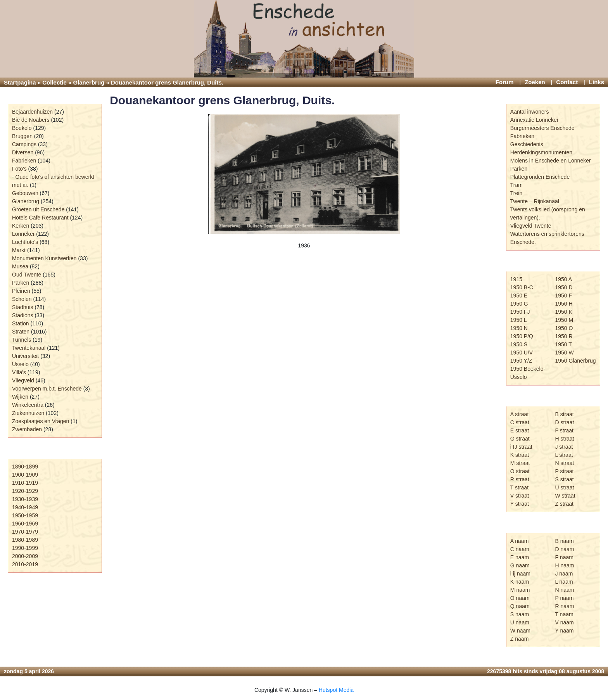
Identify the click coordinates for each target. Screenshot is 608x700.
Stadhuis (22, 307)
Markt (19, 250)
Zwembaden (27, 429)
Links (597, 82)
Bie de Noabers (31, 120)
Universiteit (25, 356)
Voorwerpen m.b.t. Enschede (47, 389)
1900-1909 (25, 475)
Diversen (23, 152)
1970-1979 (25, 532)
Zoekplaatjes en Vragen (41, 421)
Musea (20, 266)
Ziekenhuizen (28, 413)
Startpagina (20, 82)
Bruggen (22, 136)
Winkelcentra (28, 405)
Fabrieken (24, 161)
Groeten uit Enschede (38, 209)
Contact (567, 82)
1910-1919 (25, 483)
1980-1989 (25, 540)
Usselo (20, 364)
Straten (21, 332)
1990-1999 (25, 548)
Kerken (21, 226)
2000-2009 (25, 556)
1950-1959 (25, 515)
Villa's (19, 372)
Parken (21, 283)
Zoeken (535, 82)
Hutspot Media (336, 690)
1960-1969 (25, 524)
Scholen (22, 299)
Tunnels (22, 340)
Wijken (20, 397)
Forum (505, 82)
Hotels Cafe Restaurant (40, 218)
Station (21, 323)
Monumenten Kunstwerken (44, 258)
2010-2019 (25, 564)
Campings (24, 144)
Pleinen (21, 291)
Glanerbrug (89, 82)
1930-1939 (25, 499)
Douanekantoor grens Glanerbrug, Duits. (222, 100)
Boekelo (22, 128)
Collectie (54, 82)
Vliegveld (23, 380)
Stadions (22, 315)
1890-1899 (25, 467)
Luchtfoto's (25, 242)
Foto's (19, 169)
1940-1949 (25, 507)
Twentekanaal (29, 348)
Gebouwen (25, 193)
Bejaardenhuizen (32, 112)
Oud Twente (27, 275)
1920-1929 (25, 491)
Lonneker (23, 234)
